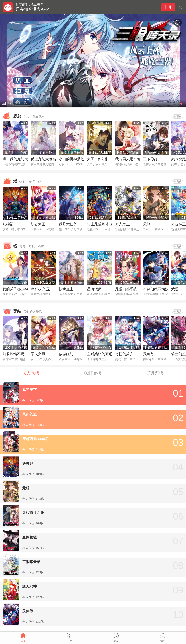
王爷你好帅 (152, 159)
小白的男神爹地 (72, 159)
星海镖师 (94, 289)
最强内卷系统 (126, 289)
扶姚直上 (66, 289)
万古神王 (179, 224)
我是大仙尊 (68, 224)
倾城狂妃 (66, 354)
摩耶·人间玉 (40, 289)
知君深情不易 (13, 354)
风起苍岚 (29, 414)
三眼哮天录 (31, 562)
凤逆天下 (29, 390)
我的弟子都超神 (15, 289)
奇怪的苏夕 (124, 354)
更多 (177, 116)
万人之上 (122, 224)
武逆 (175, 289)
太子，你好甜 (98, 159)
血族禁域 (29, 537)
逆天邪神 (29, 586)
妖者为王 (38, 224)
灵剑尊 (149, 354)
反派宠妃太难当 (43, 159)
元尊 (147, 224)
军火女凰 (38, 354)
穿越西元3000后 (35, 439)
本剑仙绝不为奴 (156, 289)
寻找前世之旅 (33, 513)
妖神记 (8, 224)
